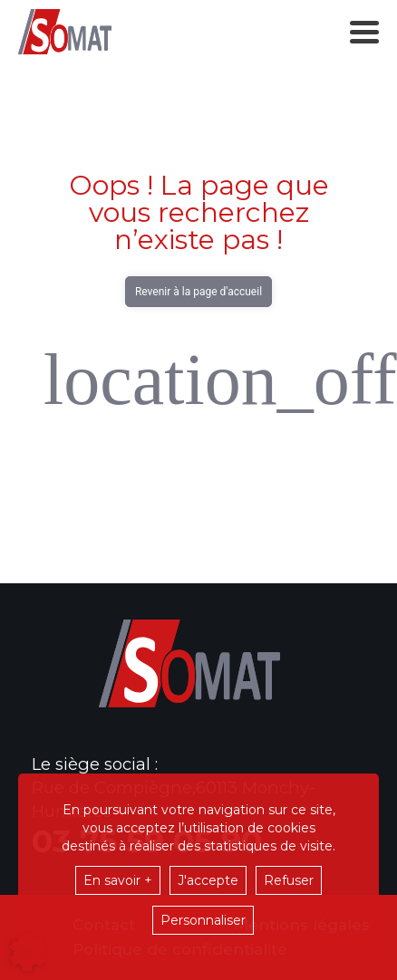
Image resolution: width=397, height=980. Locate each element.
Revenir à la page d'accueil (198, 292)
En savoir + (118, 880)
